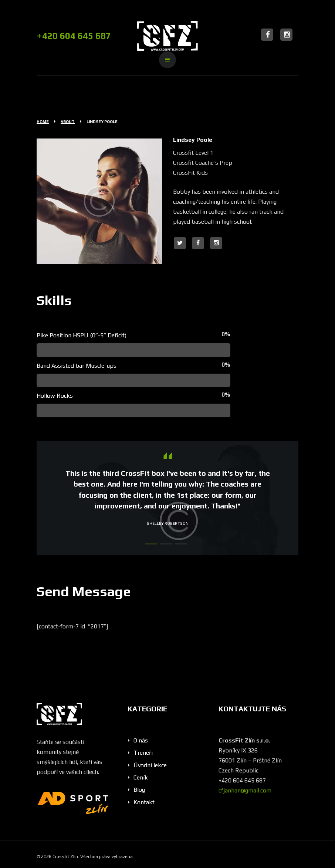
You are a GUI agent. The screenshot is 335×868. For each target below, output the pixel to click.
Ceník (141, 777)
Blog (139, 790)
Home (43, 121)
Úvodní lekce (150, 765)
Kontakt (144, 802)
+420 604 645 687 (74, 36)
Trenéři (143, 753)
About (68, 121)
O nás (141, 740)
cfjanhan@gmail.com (245, 790)
